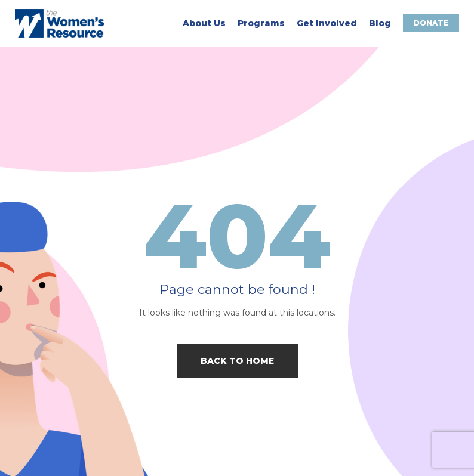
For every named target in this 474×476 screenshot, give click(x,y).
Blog (380, 23)
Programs (261, 23)
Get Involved (327, 23)
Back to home (237, 361)
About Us (204, 23)
